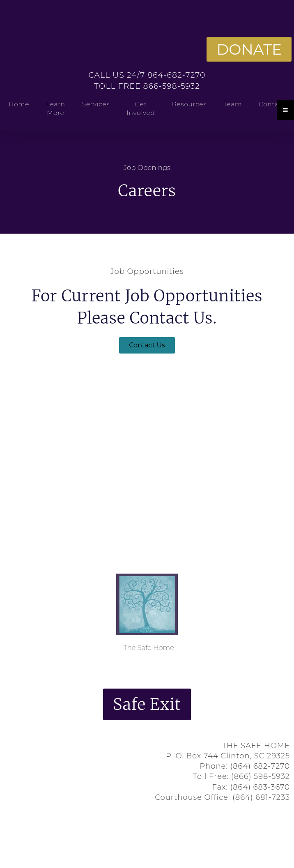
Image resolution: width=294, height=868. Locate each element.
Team (233, 104)
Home (19, 104)
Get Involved (141, 108)
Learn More (56, 108)
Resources (189, 104)
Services (96, 104)
